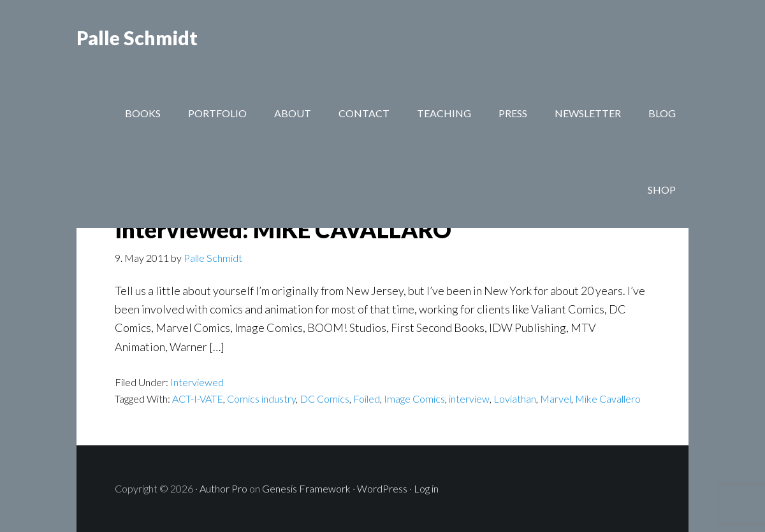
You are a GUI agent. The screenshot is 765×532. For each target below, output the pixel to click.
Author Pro (223, 488)
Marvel (556, 399)
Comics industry (261, 399)
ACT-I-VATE (198, 399)
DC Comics (324, 399)
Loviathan (515, 399)
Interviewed (197, 382)
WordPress (382, 488)
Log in (426, 488)
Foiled (367, 399)
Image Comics (414, 399)
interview (469, 399)
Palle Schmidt (137, 38)
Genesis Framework (306, 488)
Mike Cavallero (608, 399)
